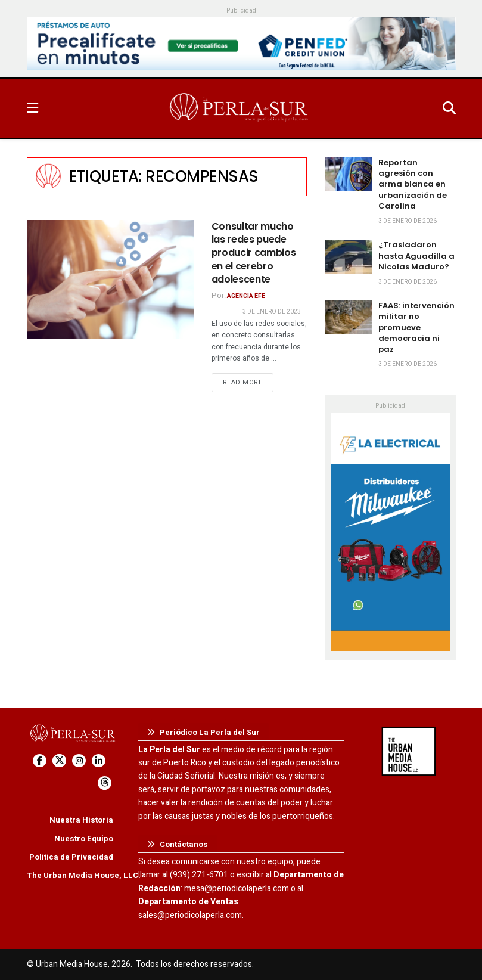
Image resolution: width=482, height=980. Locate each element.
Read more (248, 382)
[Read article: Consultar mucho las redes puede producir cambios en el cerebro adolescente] (110, 280)
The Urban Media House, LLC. (84, 875)
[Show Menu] (32, 108)
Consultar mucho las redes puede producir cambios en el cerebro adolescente (254, 253)
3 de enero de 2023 (272, 312)
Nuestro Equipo (84, 838)
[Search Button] (449, 108)
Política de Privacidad (71, 857)
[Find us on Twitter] (59, 761)
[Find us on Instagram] (79, 761)
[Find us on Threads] (105, 783)
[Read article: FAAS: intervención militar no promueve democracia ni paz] (349, 317)
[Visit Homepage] (240, 108)
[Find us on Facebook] (40, 761)
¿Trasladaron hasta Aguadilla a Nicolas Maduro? (416, 255)
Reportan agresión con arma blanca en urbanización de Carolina (413, 184)
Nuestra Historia (81, 820)
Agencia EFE (246, 296)
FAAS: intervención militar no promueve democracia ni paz (416, 327)
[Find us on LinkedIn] (99, 761)
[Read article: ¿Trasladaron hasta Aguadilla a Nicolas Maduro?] (349, 257)
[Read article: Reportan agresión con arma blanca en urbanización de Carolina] (349, 174)
